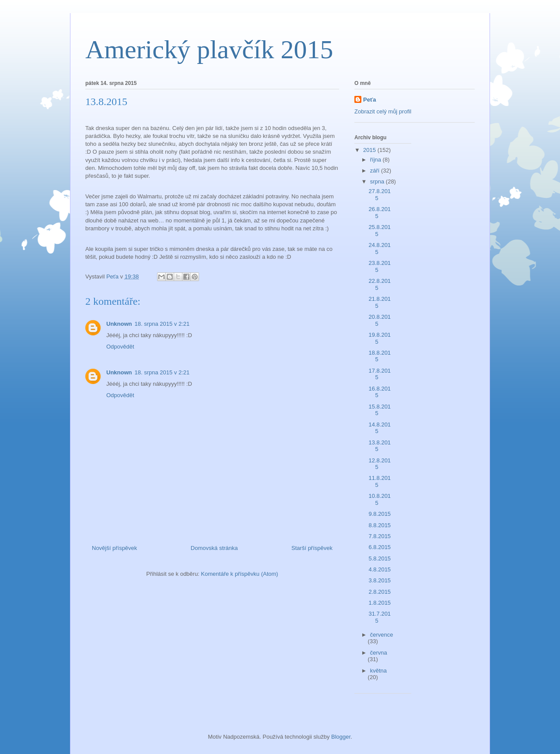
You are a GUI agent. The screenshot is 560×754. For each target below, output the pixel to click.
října (376, 160)
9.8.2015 (380, 514)
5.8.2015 (380, 558)
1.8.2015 (380, 603)
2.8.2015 (380, 592)
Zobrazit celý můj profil (383, 111)
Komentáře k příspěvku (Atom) (239, 574)
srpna (378, 181)
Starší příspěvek (312, 548)
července (382, 635)
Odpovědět (120, 347)
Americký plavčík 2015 (209, 49)
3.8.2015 (380, 580)
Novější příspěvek (114, 548)
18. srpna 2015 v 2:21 (162, 324)
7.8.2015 (380, 536)
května (378, 671)
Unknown (119, 324)
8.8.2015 (380, 525)
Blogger (341, 737)
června (379, 653)
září (376, 171)
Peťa (369, 100)
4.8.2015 (380, 569)
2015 (370, 150)
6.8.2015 (380, 547)
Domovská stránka (214, 548)
